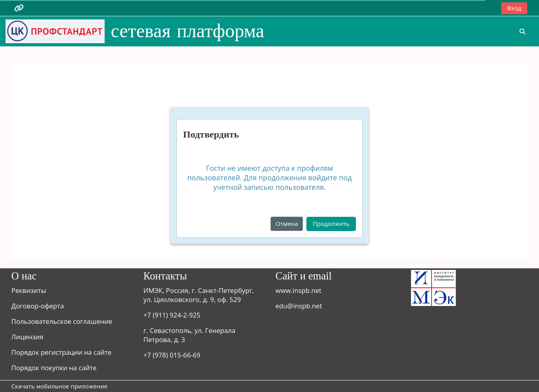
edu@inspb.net (299, 306)
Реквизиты (29, 290)
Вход (514, 8)
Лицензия (28, 337)
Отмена (287, 224)
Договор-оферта (38, 306)
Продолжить (331, 224)
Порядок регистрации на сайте (61, 352)
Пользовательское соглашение (62, 321)
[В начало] (55, 31)
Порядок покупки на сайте (54, 368)
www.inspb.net (298, 290)
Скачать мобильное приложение (60, 386)
